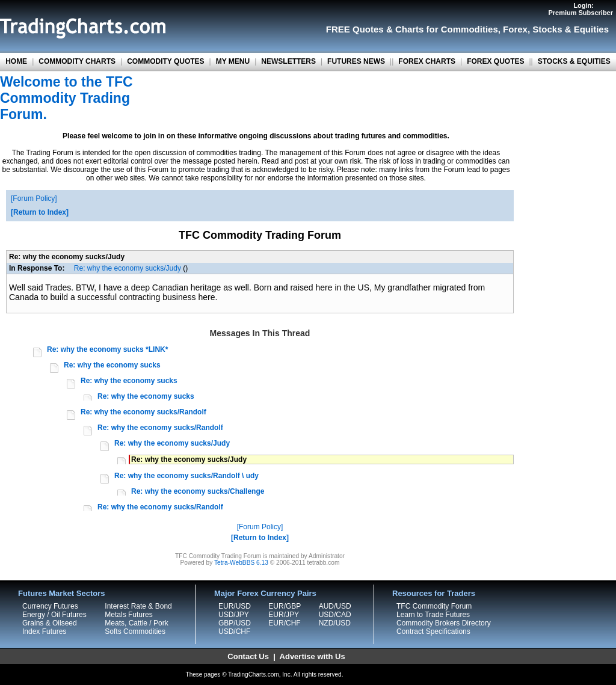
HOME (16, 61)
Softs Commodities (135, 631)
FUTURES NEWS (356, 61)
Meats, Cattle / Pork (136, 623)
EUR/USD (235, 606)
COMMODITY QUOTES (165, 61)
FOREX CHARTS (427, 61)
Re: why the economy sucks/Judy (128, 268)
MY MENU (233, 61)
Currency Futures (50, 606)
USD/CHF (234, 631)
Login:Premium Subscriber (581, 9)
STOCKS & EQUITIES (574, 61)
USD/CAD (335, 615)
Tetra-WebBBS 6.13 (241, 563)
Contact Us (248, 656)
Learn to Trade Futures (433, 615)
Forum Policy (34, 198)
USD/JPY (234, 615)
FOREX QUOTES (495, 61)
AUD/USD (335, 606)
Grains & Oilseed (50, 623)
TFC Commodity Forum (434, 606)
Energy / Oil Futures (54, 615)
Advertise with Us (313, 656)
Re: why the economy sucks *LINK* (107, 349)
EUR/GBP (285, 606)
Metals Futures (128, 615)
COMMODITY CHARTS (77, 61)
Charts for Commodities (447, 29)
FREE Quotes (355, 29)
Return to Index (40, 212)
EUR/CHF (284, 623)
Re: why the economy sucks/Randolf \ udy (186, 476)
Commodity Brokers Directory (444, 623)
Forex (515, 29)
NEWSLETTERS (288, 61)
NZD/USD (335, 623)
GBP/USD (235, 623)
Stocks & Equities (571, 29)
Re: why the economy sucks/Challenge (198, 491)
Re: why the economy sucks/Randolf (143, 412)
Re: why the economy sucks (112, 365)
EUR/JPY (284, 615)
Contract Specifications (433, 631)
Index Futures (44, 631)
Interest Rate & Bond (138, 606)
